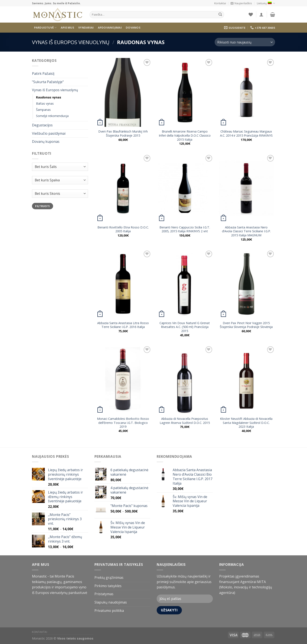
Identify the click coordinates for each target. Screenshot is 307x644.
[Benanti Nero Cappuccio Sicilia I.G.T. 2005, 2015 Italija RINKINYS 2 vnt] (185, 188)
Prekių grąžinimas (109, 578)
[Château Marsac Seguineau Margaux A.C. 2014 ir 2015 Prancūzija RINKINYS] (246, 92)
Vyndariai (86, 27)
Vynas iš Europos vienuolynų (71, 42)
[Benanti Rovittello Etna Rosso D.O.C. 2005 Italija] (123, 188)
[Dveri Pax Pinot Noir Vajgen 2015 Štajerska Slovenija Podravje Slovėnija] (246, 284)
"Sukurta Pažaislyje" (48, 82)
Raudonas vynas (49, 97)
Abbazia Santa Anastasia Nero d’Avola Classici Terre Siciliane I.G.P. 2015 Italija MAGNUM (246, 231)
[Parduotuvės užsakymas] (245, 42)
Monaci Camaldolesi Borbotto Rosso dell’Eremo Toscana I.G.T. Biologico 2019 (123, 423)
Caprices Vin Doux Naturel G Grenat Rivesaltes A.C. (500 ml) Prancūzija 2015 (185, 327)
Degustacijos (42, 125)
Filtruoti (42, 206)
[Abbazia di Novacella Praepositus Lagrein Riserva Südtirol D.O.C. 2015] (185, 380)
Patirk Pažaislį (43, 74)
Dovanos (133, 27)
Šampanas (43, 110)
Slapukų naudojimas (111, 602)
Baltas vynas (45, 103)
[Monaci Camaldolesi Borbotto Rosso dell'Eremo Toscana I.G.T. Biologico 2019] (123, 380)
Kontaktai (220, 3)
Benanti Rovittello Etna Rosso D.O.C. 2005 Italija (123, 229)
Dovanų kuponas (46, 142)
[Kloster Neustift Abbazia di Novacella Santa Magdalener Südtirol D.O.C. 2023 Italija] (246, 380)
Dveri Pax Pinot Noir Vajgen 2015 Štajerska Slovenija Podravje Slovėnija (246, 325)
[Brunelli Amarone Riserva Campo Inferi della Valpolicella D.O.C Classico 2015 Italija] (185, 92)
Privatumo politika (109, 611)
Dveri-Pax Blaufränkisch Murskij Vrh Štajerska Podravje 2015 (123, 134)
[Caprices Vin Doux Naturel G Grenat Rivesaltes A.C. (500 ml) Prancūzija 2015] (185, 284)
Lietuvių (266, 3)
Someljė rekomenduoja (52, 116)
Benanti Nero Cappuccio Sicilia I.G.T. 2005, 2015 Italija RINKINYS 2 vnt (185, 229)
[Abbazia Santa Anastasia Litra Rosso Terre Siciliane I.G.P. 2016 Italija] (123, 284)
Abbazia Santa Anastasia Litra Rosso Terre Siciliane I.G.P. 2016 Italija (123, 325)
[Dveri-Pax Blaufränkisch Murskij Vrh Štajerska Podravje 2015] (123, 92)
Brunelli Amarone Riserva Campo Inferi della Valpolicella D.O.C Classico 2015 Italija (185, 135)
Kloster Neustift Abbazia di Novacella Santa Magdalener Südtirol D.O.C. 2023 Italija (246, 423)
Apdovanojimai (110, 27)
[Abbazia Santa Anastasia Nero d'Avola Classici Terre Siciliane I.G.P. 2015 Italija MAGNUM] (246, 188)
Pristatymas (104, 594)
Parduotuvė (45, 28)
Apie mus (67, 27)
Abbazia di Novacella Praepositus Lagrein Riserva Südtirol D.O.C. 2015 (185, 421)
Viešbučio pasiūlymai (49, 133)
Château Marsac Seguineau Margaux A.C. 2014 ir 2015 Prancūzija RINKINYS (246, 134)
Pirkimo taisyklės (108, 586)
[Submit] (220, 15)
